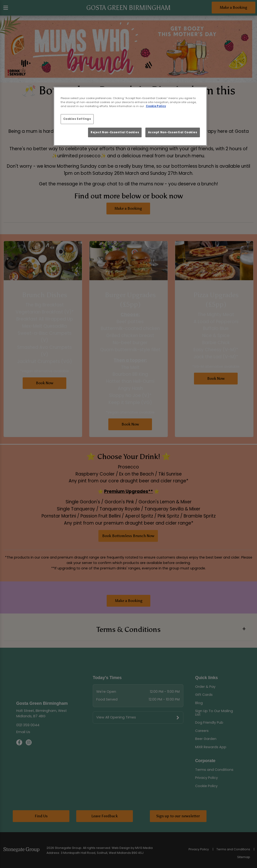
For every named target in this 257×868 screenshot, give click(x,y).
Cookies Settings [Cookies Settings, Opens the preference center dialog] (77, 119)
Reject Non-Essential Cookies (115, 132)
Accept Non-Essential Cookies (173, 132)
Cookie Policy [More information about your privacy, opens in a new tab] (156, 106)
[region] (130, 116)
